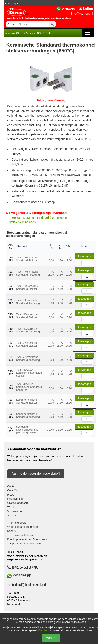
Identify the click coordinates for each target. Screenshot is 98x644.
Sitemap (12, 516)
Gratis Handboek (17, 503)
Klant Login (12, 4)
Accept (51, 638)
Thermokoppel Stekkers (22, 535)
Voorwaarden (15, 511)
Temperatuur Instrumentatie (24, 544)
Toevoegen (84, 256)
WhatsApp (69, 9)
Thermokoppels (17, 523)
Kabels (11, 531)
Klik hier (43, 630)
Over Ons (13, 490)
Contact (12, 486)
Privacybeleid (15, 499)
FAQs (11, 495)
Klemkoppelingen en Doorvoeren (27, 539)
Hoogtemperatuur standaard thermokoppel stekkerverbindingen (36, 234)
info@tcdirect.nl (82, 13)
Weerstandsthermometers (23, 527)
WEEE (11, 507)
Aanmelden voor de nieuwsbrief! (36, 473)
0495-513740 (25, 567)
